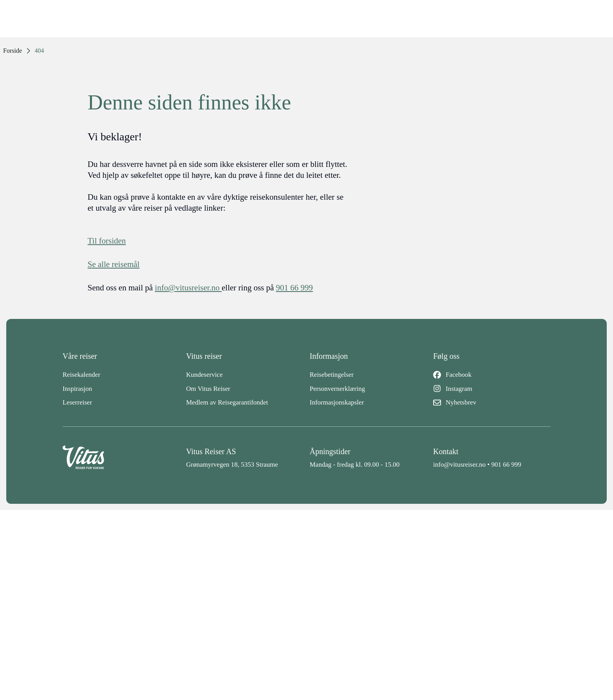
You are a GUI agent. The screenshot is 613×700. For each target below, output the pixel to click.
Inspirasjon (77, 389)
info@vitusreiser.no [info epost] (188, 288)
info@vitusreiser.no (459, 465)
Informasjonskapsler (337, 402)
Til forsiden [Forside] (107, 241)
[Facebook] (492, 375)
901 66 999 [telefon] (295, 288)
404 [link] (39, 51)
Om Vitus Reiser (208, 389)
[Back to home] (121, 458)
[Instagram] (492, 389)
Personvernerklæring (337, 389)
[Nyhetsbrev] (492, 403)
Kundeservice (204, 375)
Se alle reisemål (114, 264)
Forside (13, 51)
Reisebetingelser (332, 375)
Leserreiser (77, 402)
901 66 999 (506, 465)
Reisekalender (81, 375)
